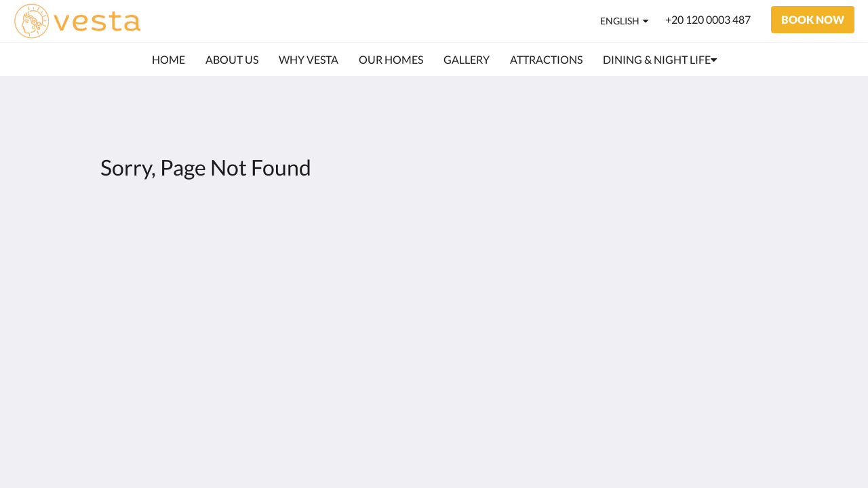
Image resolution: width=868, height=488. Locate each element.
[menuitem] (169, 60)
